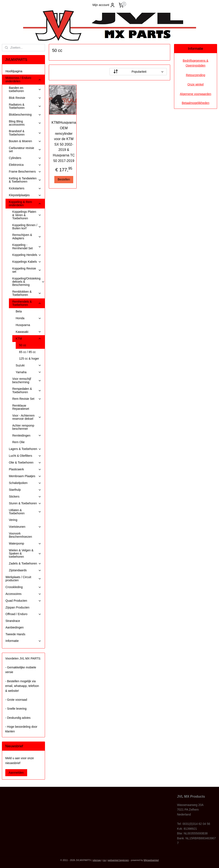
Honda (29, 318)
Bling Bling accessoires (25, 123)
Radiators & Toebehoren (25, 106)
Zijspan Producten (18, 607)
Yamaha (29, 372)
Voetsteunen (25, 527)
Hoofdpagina (14, 71)
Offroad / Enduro (24, 614)
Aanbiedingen (15, 627)
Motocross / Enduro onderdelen (24, 79)
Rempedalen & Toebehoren (27, 390)
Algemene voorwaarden (195, 94)
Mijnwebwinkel (151, 860)
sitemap (97, 860)
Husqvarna (23, 325)
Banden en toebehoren (25, 89)
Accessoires (24, 594)
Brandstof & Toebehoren (25, 133)
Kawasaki (29, 332)
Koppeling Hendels (27, 255)
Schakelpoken (25, 483)
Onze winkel (195, 84)
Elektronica (25, 165)
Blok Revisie (25, 98)
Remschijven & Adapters (27, 236)
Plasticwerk (25, 469)
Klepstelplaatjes (25, 195)
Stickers (25, 497)
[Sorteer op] (138, 72)
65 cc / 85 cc (27, 352)
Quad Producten (24, 601)
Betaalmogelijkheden (195, 103)
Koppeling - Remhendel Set (27, 246)
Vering (13, 520)
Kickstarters (25, 188)
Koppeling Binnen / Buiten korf (27, 227)
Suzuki (29, 365)
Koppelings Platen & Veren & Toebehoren (27, 215)
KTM (29, 339)
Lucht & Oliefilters (25, 456)
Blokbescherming (25, 115)
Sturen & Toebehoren (25, 503)
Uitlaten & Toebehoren (25, 512)
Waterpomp (25, 544)
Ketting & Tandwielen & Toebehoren (25, 180)
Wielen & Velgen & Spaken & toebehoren (25, 554)
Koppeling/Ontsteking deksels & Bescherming (29, 282)
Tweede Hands (15, 634)
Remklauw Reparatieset (21, 407)
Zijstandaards (25, 570)
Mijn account (104, 5)
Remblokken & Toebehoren (27, 293)
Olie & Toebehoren (25, 463)
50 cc (23, 345)
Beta (19, 311)
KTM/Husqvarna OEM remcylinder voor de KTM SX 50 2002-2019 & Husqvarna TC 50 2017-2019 (64, 142)
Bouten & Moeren (25, 141)
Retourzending (196, 75)
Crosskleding (24, 587)
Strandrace (13, 621)
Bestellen (64, 179)
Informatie (24, 641)
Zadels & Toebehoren (25, 564)
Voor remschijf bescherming (27, 380)
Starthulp (25, 490)
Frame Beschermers (25, 172)
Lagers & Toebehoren (25, 449)
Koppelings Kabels (27, 262)
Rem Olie (18, 442)
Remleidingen (27, 436)
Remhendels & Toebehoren (27, 303)
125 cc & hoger (29, 359)
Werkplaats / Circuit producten (24, 579)
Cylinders (25, 158)
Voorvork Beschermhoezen (20, 535)
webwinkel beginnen (118, 860)
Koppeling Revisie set (27, 270)
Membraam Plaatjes (25, 476)
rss (105, 860)
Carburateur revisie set (25, 150)
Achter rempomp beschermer (23, 427)
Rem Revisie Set (27, 399)
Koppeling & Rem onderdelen (25, 204)
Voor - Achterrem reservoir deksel (27, 417)
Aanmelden (16, 773)
